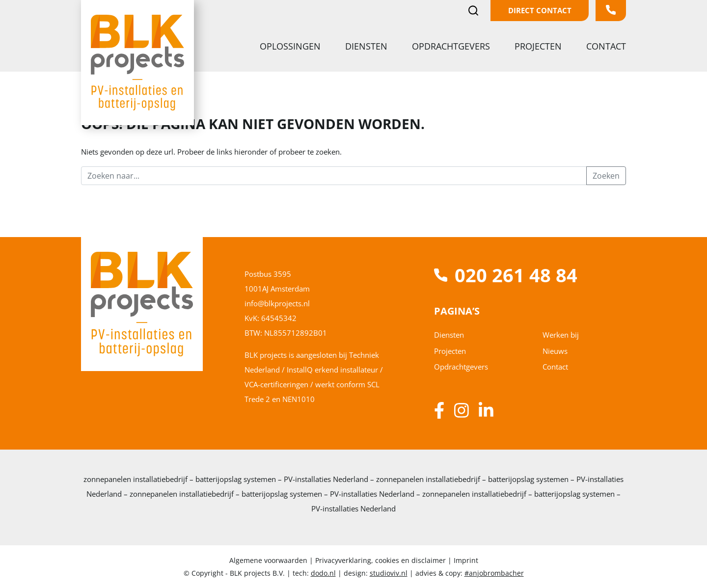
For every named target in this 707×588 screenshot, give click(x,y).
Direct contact (540, 10)
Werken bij (561, 335)
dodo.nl (323, 573)
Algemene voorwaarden (269, 560)
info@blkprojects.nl (277, 303)
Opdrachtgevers (452, 46)
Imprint (466, 560)
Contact (606, 46)
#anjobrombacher (494, 573)
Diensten (367, 46)
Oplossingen (291, 46)
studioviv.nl (389, 573)
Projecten (539, 46)
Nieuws (555, 351)
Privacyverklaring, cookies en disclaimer (381, 560)
